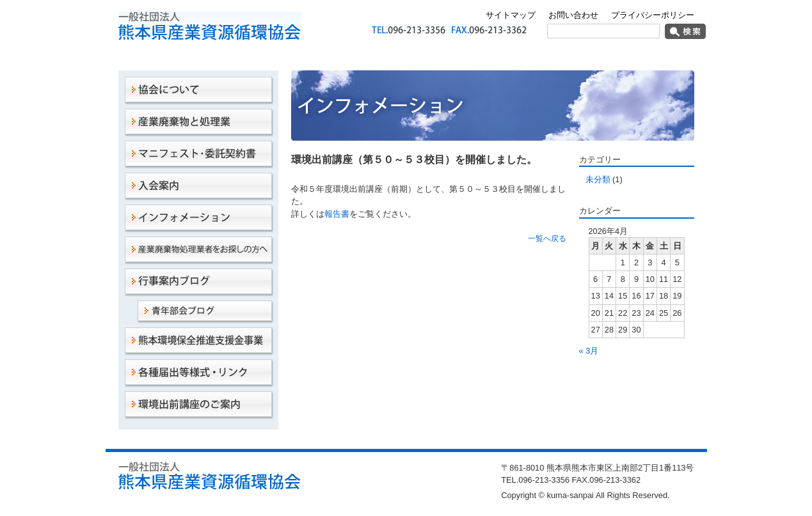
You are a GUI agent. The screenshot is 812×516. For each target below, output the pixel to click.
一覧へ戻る (547, 238)
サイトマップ (511, 15)
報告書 (337, 214)
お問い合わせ (573, 15)
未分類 (598, 179)
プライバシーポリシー (653, 15)
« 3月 (589, 351)
